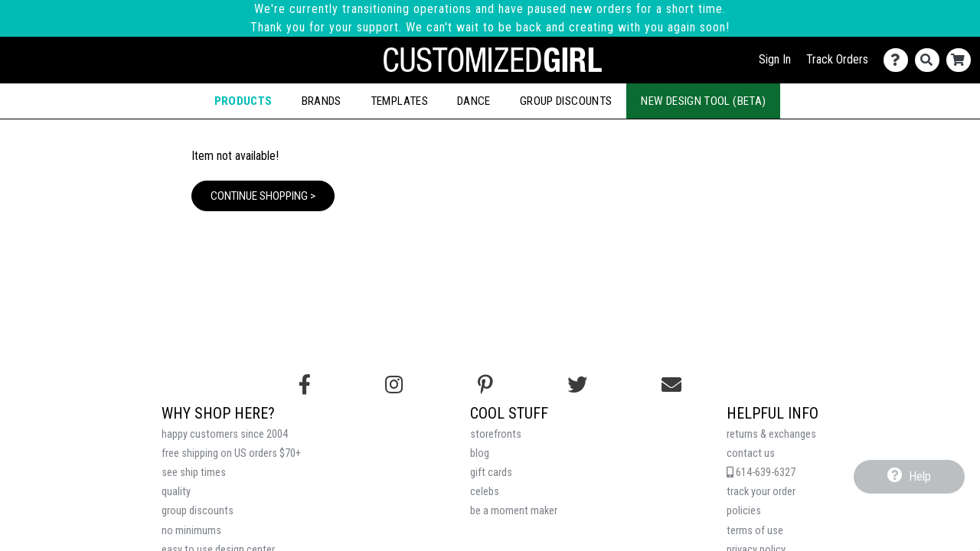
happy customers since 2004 (225, 434)
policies (744, 511)
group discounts (198, 511)
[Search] (931, 60)
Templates (399, 101)
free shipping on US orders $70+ (231, 453)
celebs (485, 492)
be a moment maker (514, 511)
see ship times (194, 473)
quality (176, 492)
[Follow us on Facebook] (305, 385)
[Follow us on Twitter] (577, 385)
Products (243, 101)
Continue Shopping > (263, 196)
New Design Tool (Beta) (703, 101)
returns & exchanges (771, 434)
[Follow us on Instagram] (394, 385)
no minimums (191, 531)
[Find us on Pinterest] (485, 385)
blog (480, 453)
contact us (751, 453)
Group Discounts (566, 101)
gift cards (491, 473)
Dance (474, 101)
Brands (322, 101)
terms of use (755, 531)
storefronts (496, 434)
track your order (761, 492)
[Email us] (671, 385)
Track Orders (837, 59)
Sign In (775, 59)
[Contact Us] (899, 60)
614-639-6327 (761, 473)
